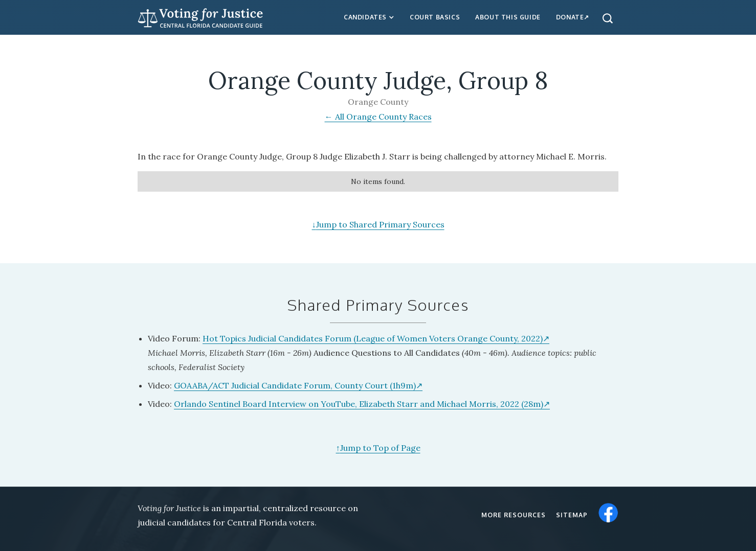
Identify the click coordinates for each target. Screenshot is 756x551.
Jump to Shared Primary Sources (378, 224)
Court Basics (435, 17)
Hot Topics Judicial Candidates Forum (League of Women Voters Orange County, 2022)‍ (373, 338)
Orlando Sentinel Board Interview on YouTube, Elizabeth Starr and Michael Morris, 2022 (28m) (359, 404)
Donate (570, 17)
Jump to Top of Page (378, 448)
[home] (201, 17)
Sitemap (572, 515)
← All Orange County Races (378, 117)
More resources (514, 515)
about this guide (508, 17)
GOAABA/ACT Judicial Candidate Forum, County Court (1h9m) (295, 385)
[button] (369, 17)
